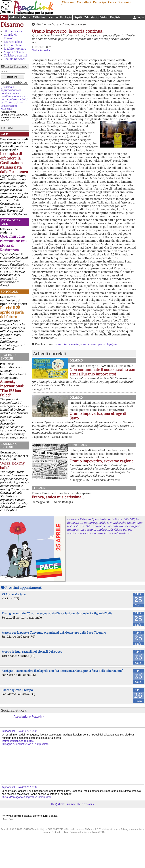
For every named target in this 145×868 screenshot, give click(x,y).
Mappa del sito (14, 52)
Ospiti (78, 17)
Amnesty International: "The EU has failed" (12, 388)
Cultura (14, 17)
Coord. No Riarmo (11, 36)
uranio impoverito (67, 344)
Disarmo (12, 25)
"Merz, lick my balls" (12, 465)
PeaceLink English (9, 357)
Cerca (112, 2)
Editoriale (9, 292)
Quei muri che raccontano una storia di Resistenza (14, 243)
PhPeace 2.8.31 (93, 829)
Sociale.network (15, 59)
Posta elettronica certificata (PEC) (87, 832)
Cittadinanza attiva (46, 17)
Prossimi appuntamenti (24, 587)
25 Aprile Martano (14, 594)
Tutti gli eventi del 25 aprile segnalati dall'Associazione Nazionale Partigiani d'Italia (57, 613)
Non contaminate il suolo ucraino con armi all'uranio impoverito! (102, 372)
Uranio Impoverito (73, 24)
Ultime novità (13, 31)
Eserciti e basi (13, 42)
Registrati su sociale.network (73, 804)
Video (104, 17)
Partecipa (100, 2)
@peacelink (9, 731)
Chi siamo (69, 2)
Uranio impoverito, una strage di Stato (98, 416)
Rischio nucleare (15, 49)
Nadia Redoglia (41, 50)
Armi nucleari (13, 45)
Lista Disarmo (16, 66)
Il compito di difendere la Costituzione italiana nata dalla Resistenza (14, 163)
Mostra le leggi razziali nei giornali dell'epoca (32, 651)
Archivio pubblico (14, 82)
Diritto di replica (60, 832)
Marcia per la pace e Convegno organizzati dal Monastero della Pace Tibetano (54, 632)
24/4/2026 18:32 (27, 731)
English (115, 17)
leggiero (113, 344)
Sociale (38, 488)
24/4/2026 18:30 (27, 787)
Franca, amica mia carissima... (58, 497)
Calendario (91, 17)
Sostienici (125, 2)
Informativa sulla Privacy (116, 829)
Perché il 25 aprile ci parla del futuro (12, 312)
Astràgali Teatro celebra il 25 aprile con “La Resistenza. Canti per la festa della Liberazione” (62, 671)
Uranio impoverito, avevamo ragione (101, 461)
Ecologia (66, 17)
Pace (4, 17)
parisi (102, 344)
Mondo (26, 17)
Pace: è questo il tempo (17, 690)
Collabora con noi (15, 55)
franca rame (88, 344)
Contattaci (84, 2)
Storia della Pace (11, 222)
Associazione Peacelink (29, 717)
